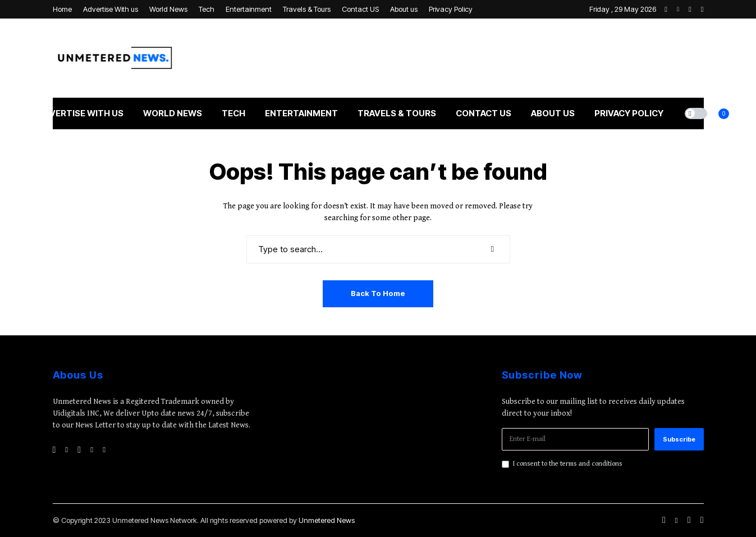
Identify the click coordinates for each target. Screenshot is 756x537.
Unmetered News (327, 520)
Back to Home (378, 293)
